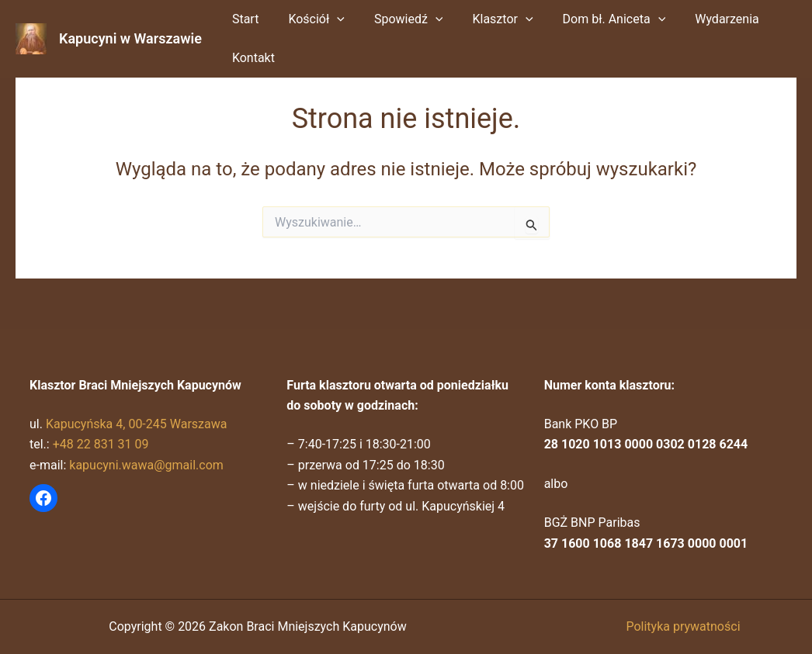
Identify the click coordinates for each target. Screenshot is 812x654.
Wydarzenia (701, 19)
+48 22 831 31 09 (101, 444)
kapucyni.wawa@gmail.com (146, 465)
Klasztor (486, 19)
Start (243, 19)
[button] (330, 19)
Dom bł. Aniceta (593, 19)
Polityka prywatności (683, 626)
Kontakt (251, 58)
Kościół (309, 19)
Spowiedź (397, 19)
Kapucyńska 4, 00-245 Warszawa (137, 424)
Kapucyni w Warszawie (130, 38)
